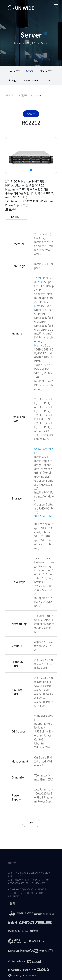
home (17, 43)
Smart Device (31, 80)
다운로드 (17, 217)
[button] (31, 170)
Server (44, 43)
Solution (49, 80)
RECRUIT (13, 862)
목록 (31, 823)
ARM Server (46, 71)
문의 (12, 903)
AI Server (15, 71)
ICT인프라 (31, 43)
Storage (13, 80)
